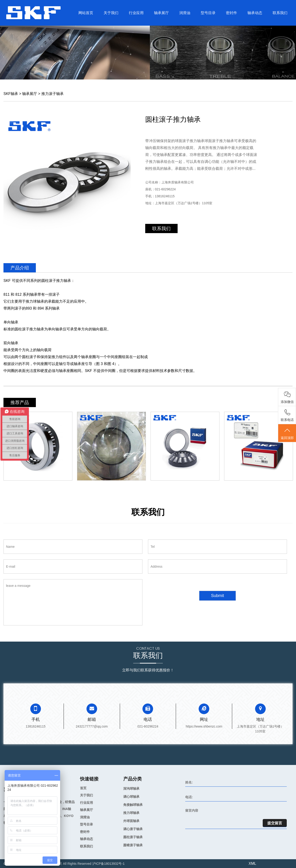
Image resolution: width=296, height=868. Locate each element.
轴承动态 (255, 13)
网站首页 (86, 13)
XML (252, 863)
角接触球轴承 (133, 805)
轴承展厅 (161, 13)
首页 (83, 788)
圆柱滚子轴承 (133, 837)
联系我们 (280, 13)
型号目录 (208, 13)
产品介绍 (20, 268)
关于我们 (111, 13)
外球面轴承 (131, 821)
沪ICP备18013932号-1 (108, 864)
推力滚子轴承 (52, 94)
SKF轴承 (11, 94)
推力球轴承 (131, 813)
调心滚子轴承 (133, 829)
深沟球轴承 (131, 789)
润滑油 (185, 13)
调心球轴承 (131, 797)
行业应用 (136, 13)
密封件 (231, 13)
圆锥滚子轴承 (133, 845)
